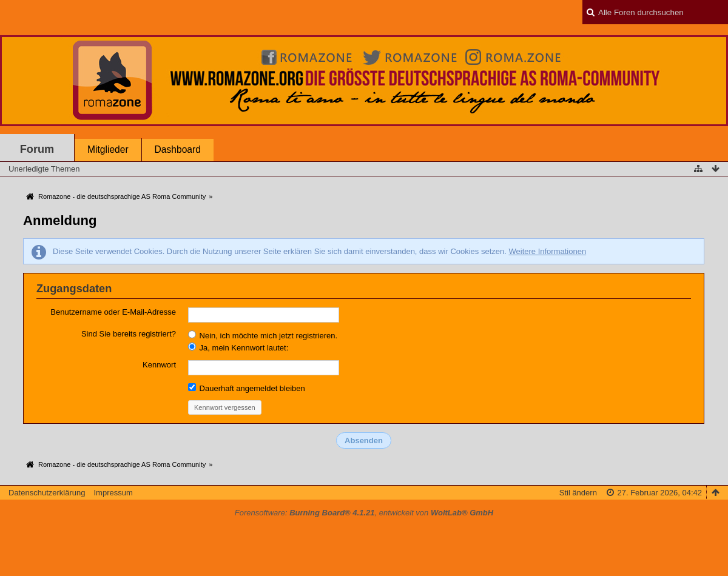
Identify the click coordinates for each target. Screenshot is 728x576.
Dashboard (178, 149)
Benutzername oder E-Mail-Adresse (113, 312)
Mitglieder (108, 149)
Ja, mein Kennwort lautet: (238, 347)
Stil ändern (578, 493)
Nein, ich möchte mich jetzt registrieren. (263, 335)
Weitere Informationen (547, 251)
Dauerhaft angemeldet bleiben (247, 388)
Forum (37, 149)
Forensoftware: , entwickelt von (364, 513)
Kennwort (159, 365)
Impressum (113, 493)
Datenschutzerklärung (47, 493)
